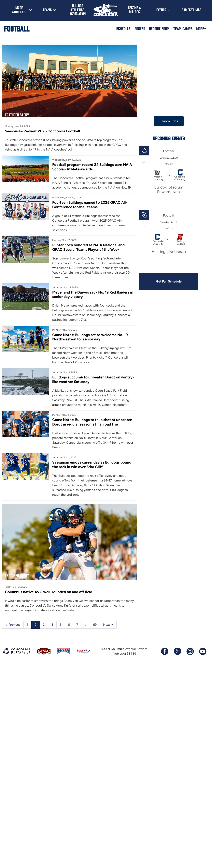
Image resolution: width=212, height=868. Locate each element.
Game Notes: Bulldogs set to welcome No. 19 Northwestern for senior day (90, 337)
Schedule (123, 28)
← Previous (13, 625)
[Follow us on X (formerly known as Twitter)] (177, 651)
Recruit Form (159, 28)
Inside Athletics (19, 10)
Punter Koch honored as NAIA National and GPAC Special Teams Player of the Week (88, 247)
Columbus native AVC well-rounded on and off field (49, 592)
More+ (201, 28)
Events (161, 10)
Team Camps (183, 28)
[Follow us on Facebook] (165, 651)
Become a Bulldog (134, 10)
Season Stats (169, 121)
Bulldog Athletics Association (78, 10)
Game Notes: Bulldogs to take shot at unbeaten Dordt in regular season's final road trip (92, 422)
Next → (108, 625)
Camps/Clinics (191, 10)
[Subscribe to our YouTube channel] (203, 651)
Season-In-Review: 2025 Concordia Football (42, 131)
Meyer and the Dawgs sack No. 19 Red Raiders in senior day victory (93, 294)
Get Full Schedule (169, 281)
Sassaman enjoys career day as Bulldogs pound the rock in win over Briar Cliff (92, 464)
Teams (47, 10)
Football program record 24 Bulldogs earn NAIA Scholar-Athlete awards (92, 167)
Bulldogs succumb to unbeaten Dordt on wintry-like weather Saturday (93, 379)
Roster (140, 28)
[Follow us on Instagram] (190, 651)
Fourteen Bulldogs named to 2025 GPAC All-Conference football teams (90, 205)
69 (95, 625)
